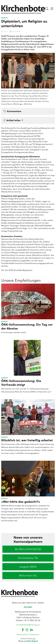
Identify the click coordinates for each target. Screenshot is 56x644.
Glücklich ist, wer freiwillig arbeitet (27, 440)
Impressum (34, 634)
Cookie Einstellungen (28, 639)
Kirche (4, 18)
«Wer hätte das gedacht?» (21, 502)
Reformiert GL (28, 575)
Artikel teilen (12, 120)
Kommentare (12, 111)
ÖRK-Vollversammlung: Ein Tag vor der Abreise (27, 327)
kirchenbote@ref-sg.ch (28, 625)
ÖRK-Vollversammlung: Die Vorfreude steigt (21, 383)
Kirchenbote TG (28, 558)
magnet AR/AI (28, 567)
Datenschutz (23, 634)
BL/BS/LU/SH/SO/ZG (28, 549)
